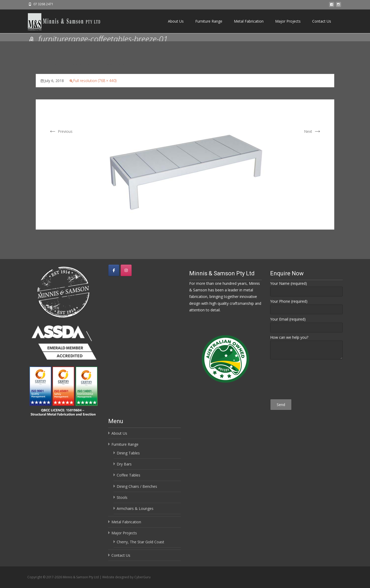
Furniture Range (209, 21)
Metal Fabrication (249, 21)
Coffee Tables (129, 475)
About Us (176, 21)
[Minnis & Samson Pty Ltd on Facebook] (114, 270)
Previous (60, 131)
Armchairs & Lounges (135, 508)
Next (313, 131)
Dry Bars (124, 464)
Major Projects (288, 21)
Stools (122, 497)
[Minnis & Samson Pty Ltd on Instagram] (126, 270)
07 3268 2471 (43, 4)
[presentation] (306, 380)
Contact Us (322, 21)
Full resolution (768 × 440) (95, 81)
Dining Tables (128, 453)
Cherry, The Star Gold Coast (140, 542)
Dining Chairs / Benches (137, 486)
